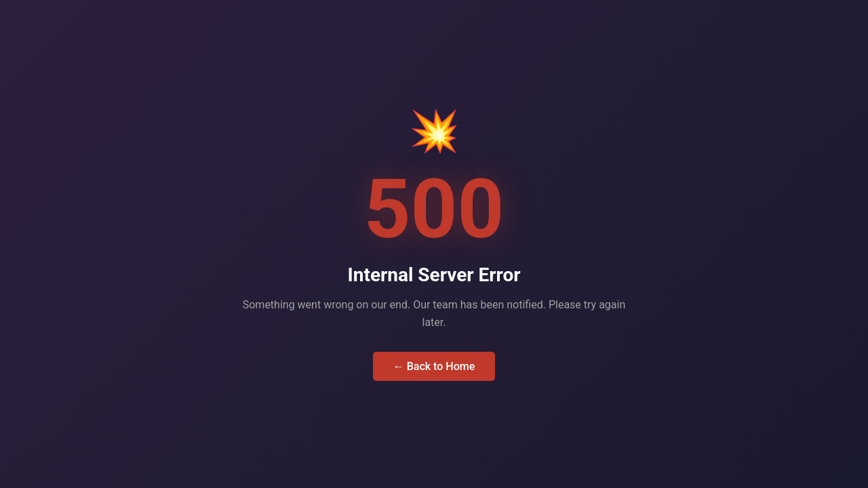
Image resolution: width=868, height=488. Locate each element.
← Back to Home (434, 366)
